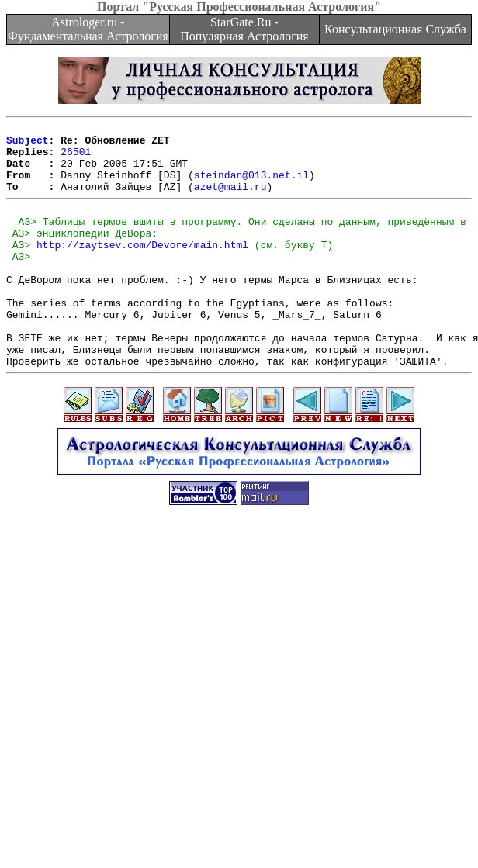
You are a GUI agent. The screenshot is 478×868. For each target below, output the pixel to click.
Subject (28, 144)
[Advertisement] (145, 708)
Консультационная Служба (395, 29)
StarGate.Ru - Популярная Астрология (244, 29)
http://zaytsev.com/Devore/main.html (142, 268)
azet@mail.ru (230, 200)
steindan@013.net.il (251, 186)
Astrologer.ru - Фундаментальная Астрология (88, 29)
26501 (76, 158)
